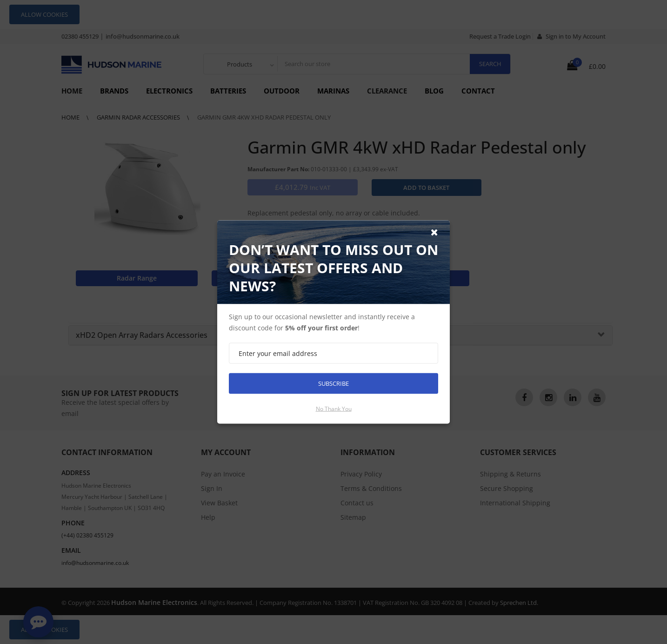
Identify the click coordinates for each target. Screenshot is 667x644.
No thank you (334, 409)
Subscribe (333, 383)
